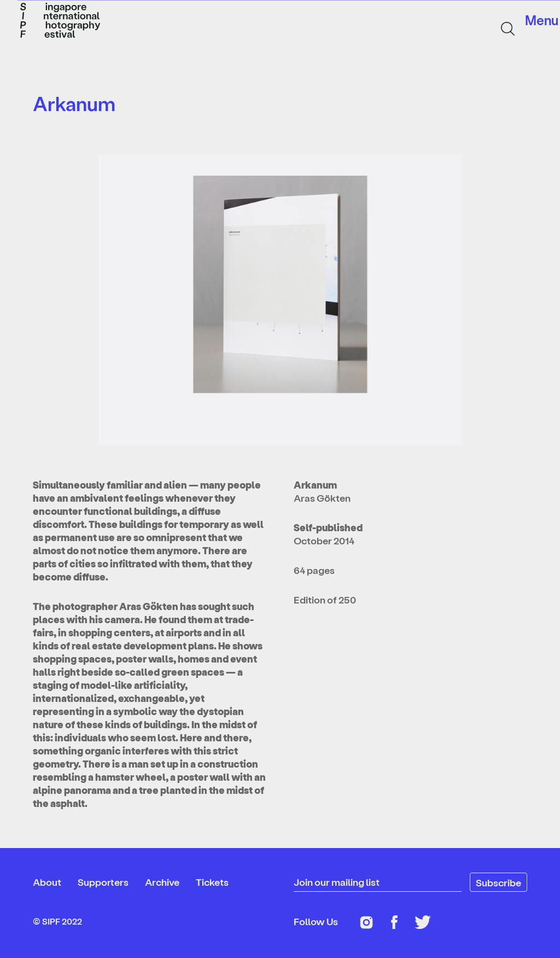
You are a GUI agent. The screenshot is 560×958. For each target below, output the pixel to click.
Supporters (103, 882)
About (47, 882)
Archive (162, 882)
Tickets (212, 882)
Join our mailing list (337, 882)
